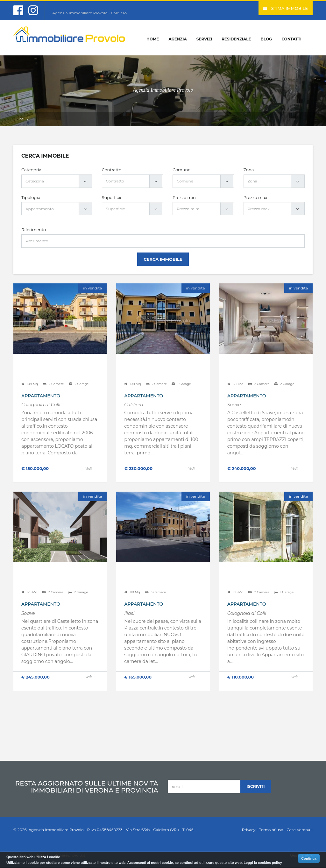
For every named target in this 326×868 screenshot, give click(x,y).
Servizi (204, 39)
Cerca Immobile (163, 259)
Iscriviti (256, 786)
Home (153, 39)
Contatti (291, 39)
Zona (249, 170)
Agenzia (177, 39)
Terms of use (271, 830)
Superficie (112, 197)
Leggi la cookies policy (263, 863)
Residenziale (236, 39)
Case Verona (298, 830)
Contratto (112, 170)
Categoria (31, 170)
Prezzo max (255, 197)
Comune (181, 170)
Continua (309, 858)
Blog (266, 39)
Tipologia (31, 197)
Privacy (249, 830)
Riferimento (34, 230)
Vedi (89, 468)
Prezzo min (184, 197)
